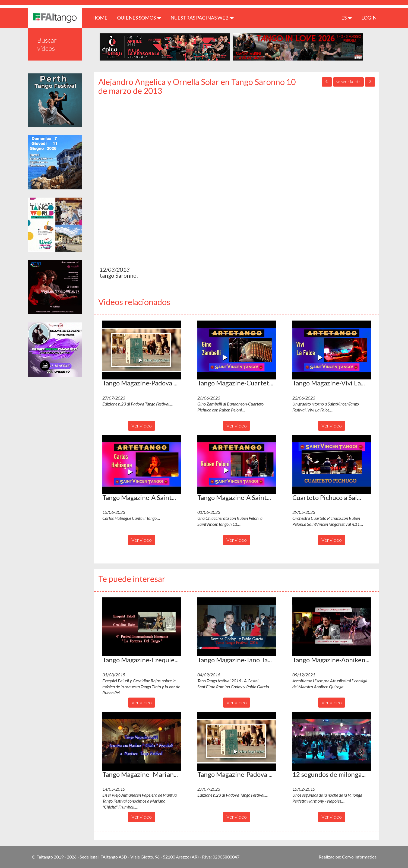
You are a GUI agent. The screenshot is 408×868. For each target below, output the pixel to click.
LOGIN (369, 18)
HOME (102, 18)
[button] (142, 350)
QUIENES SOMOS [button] (139, 18)
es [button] (347, 18)
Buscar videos (47, 44)
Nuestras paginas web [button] (202, 18)
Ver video (142, 426)
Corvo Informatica (359, 857)
